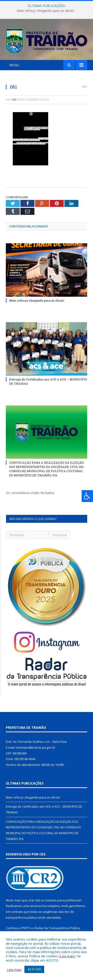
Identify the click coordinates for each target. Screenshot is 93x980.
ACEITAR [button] (34, 969)
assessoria (38, 906)
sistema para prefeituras (63, 900)
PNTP (25, 928)
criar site (34, 900)
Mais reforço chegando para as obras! (45, 11)
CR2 (14, 99)
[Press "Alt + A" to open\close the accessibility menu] (87, 496)
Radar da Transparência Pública (58, 928)
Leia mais (67, 956)
